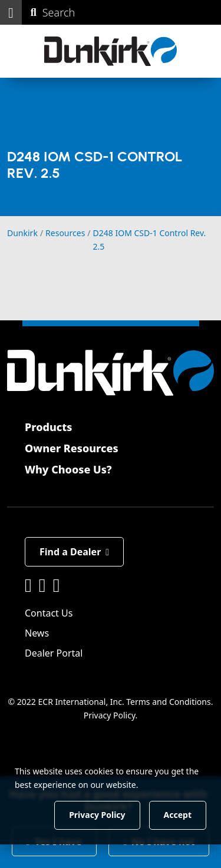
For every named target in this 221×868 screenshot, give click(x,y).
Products (48, 427)
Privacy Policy (110, 715)
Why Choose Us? (68, 469)
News (37, 633)
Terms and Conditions (168, 702)
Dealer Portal (54, 653)
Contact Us (49, 613)
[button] (11, 12)
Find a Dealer (74, 552)
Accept (178, 815)
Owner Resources (72, 448)
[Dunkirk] (111, 51)
